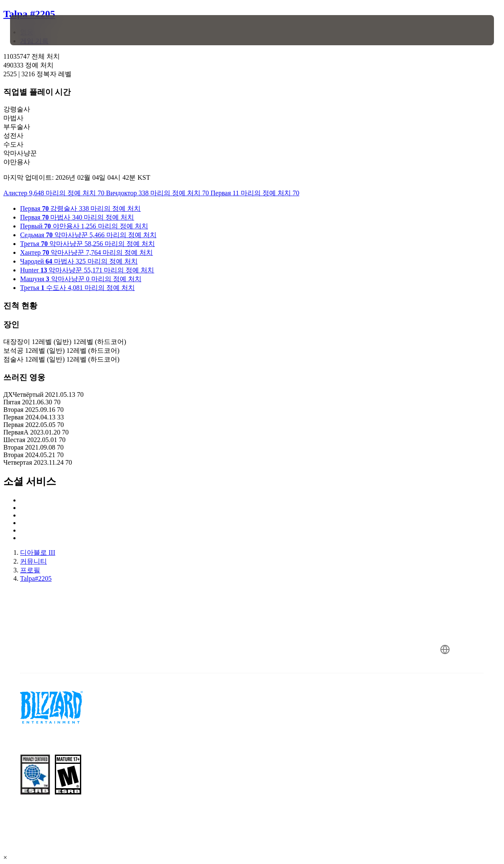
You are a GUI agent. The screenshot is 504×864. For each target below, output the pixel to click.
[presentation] (36, 30)
